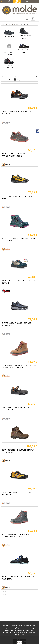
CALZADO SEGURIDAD (12, 24)
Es (27, 1)
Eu (23, 1)
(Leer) (19, 636)
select (29, 77)
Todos (3, 24)
